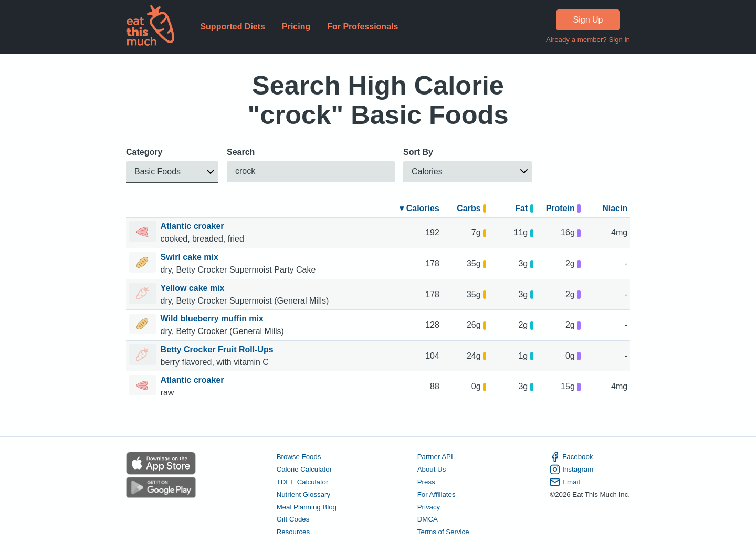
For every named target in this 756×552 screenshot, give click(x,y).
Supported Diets (233, 27)
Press (426, 482)
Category (144, 152)
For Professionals (363, 27)
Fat (524, 208)
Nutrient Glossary (303, 494)
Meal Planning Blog (307, 507)
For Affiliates (437, 494)
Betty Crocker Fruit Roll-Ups (218, 350)
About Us (432, 469)
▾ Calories (419, 208)
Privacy (429, 507)
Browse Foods (299, 457)
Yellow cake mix (194, 288)
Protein (563, 208)
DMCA (428, 520)
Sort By (418, 152)
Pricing (296, 27)
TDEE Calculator (303, 482)
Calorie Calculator (304, 469)
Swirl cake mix (191, 257)
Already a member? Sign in (588, 40)
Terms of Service (443, 532)
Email (565, 482)
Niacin (615, 208)
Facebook (571, 457)
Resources (293, 532)
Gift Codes (293, 520)
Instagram (571, 470)
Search (241, 152)
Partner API (435, 457)
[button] (172, 172)
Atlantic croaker (193, 226)
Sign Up (588, 20)
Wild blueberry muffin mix (213, 319)
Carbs (471, 208)
